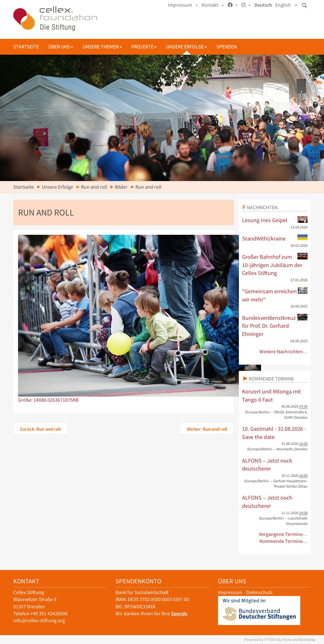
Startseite (26, 47)
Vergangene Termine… (283, 534)
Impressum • (183, 5)
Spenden (227, 47)
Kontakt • (213, 5)
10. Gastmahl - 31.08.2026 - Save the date (274, 433)
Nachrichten (262, 207)
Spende (179, 614)
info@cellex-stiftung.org (39, 620)
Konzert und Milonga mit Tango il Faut (271, 395)
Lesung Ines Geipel (275, 220)
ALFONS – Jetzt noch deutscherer (267, 465)
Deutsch (263, 5)
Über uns (61, 47)
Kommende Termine (271, 379)
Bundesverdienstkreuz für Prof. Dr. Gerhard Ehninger (275, 326)
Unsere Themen (102, 47)
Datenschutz (259, 592)
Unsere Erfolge (187, 47)
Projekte (144, 47)
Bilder (121, 187)
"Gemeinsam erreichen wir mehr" (275, 295)
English (283, 5)
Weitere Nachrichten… (284, 352)
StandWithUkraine (275, 238)
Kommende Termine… (284, 541)
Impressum (230, 592)
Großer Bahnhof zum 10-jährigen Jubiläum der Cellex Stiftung (275, 265)
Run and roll (94, 187)
